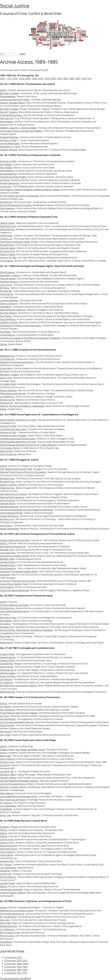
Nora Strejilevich (8, 568)
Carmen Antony (8, 562)
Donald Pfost (6, 664)
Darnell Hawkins (8, 877)
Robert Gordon (7, 725)
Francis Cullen (7, 936)
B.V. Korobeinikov (8, 917)
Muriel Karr (5, 871)
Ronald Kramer (7, 245)
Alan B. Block (6, 236)
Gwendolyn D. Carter (10, 147)
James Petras (7, 667)
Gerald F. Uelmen (8, 778)
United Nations (7, 335)
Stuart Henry (6, 368)
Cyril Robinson (7, 359)
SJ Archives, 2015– (13, 957)
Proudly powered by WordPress (15, 978)
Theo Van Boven (8, 279)
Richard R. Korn (7, 251)
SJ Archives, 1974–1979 (16, 973)
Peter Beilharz (7, 171)
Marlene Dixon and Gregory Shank (17, 911)
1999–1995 (50, 79)
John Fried (5, 735)
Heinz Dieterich (8, 759)
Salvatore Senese (9, 282)
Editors (4, 90)
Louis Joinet (6, 285)
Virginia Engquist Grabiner (13, 893)
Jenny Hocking (7, 500)
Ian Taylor (5, 716)
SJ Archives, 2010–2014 (16, 960)
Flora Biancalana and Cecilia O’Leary (18, 439)
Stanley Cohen (7, 400)
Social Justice (15, 6)
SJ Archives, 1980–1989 (16, 970)
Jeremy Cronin (7, 843)
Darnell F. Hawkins (9, 112)
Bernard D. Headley (9, 93)
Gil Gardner (5, 624)
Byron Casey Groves (10, 932)
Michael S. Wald (8, 775)
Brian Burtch (6, 732)
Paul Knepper (6, 122)
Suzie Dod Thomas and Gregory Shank (19, 571)
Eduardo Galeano (8, 313)
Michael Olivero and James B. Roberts (18, 686)
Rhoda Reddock (8, 96)
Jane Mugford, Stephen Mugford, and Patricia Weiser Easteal (30, 190)
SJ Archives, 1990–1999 (16, 967)
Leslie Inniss (6, 100)
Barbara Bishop (8, 356)
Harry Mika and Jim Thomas (13, 494)
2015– (3, 79)
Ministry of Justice (9, 787)
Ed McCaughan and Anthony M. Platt (18, 420)
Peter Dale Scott (8, 226)
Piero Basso (6, 316)
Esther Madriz (7, 587)
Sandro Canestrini (9, 304)
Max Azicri (5, 920)
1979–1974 (86, 79)
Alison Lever (6, 378)
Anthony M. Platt (8, 140)
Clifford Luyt (6, 239)
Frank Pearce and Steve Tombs (15, 242)
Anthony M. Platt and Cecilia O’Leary (18, 581)
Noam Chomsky (8, 676)
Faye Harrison (7, 118)
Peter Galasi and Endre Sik (13, 393)
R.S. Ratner (5, 707)
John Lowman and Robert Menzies (17, 722)
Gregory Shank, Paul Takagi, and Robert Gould (22, 750)
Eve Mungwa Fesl (8, 174)
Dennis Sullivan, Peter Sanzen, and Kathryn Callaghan (26, 630)
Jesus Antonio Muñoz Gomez (14, 556)
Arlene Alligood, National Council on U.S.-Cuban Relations (28, 445)
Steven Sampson (8, 390)
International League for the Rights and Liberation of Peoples (30, 338)
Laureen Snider (7, 883)
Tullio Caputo (7, 261)
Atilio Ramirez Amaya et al (13, 546)
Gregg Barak (6, 809)
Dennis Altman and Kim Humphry (16, 205)
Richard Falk (6, 291)
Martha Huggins (8, 673)
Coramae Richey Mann (11, 115)
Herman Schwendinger (11, 889)
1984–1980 (75, 79)
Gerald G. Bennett (9, 150)
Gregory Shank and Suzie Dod (15, 540)
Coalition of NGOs (9, 322)
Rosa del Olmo (7, 550)
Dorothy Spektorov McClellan (15, 605)
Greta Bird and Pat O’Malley (13, 177)
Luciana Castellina (9, 300)
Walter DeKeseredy (9, 529)
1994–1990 (62, 79)
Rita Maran (5, 332)
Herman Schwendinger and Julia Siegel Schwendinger (27, 510)
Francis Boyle (7, 294)
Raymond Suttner (9, 846)
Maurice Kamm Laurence (12, 497)
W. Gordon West (8, 384)
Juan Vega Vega (8, 553)
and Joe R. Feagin (21, 100)
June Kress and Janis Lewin (13, 429)
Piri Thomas (6, 803)
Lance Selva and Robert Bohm (15, 611)
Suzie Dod (5, 765)
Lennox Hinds (7, 839)
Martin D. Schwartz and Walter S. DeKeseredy (22, 406)
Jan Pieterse (6, 679)
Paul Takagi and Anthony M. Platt (16, 469)
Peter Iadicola (7, 793)
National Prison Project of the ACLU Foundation (23, 472)
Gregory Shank (7, 223)
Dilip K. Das (5, 815)
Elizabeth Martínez (9, 137)
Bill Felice (5, 288)
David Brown (6, 202)
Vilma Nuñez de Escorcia (12, 914)
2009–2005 (25, 79)
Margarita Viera (7, 565)
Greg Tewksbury (8, 319)
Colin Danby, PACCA (10, 448)
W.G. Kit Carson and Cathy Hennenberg (19, 196)
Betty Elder (5, 756)
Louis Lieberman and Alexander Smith (19, 796)
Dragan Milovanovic (10, 516)
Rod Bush (5, 827)
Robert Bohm (6, 643)
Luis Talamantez (8, 806)
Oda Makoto (6, 307)
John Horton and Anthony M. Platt (17, 784)
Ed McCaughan (8, 272)
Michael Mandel (8, 719)
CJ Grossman (7, 682)
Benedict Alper (7, 559)
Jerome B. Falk (7, 771)
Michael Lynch (7, 519)
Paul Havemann (8, 208)
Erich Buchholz (7, 608)
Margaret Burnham (9, 507)
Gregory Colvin (7, 762)
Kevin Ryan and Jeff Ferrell (13, 800)
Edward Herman (8, 657)
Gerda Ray (5, 575)
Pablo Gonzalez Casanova (13, 310)
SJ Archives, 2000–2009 (16, 964)
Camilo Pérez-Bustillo (11, 584)
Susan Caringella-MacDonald (14, 590)
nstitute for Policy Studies (13, 435)
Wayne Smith (6, 451)
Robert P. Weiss (8, 254)
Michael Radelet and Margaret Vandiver (19, 781)
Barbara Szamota (8, 926)
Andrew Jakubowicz (10, 183)
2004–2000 (38, 79)
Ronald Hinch (7, 403)
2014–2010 (12, 79)
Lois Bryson (6, 186)
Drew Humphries (8, 454)
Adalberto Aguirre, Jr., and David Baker (18, 128)
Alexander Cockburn (10, 275)
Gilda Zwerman (7, 229)
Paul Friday (5, 636)
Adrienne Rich (7, 861)
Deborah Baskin (8, 248)
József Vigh (6, 874)
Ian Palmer (5, 180)
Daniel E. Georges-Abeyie (13, 103)
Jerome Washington (10, 143)
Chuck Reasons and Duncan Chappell (19, 713)
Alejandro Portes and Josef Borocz (17, 362)
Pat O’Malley (6, 164)
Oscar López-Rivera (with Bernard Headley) (22, 131)
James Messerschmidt (11, 513)
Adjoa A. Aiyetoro (8, 485)
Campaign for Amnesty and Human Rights (21, 325)
